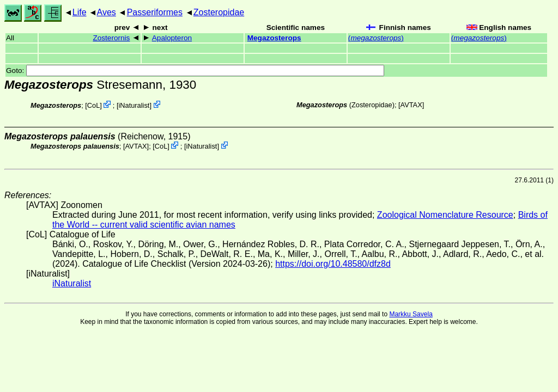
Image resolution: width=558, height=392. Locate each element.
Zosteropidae (219, 12)
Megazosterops (274, 38)
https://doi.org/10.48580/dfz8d (333, 264)
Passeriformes (155, 12)
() (376, 38)
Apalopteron (172, 38)
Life (80, 12)
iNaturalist (134, 105)
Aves (107, 12)
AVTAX (411, 105)
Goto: (195, 71)
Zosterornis (111, 38)
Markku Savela (411, 314)
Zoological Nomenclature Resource (445, 215)
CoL (93, 105)
